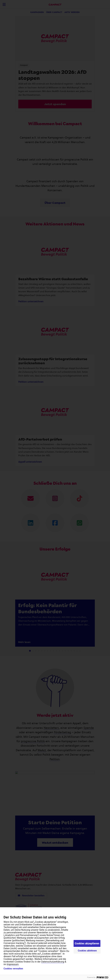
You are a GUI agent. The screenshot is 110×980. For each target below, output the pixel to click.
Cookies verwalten (13, 969)
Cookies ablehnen (87, 951)
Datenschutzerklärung (53, 962)
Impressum (13, 964)
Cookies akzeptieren (87, 943)
